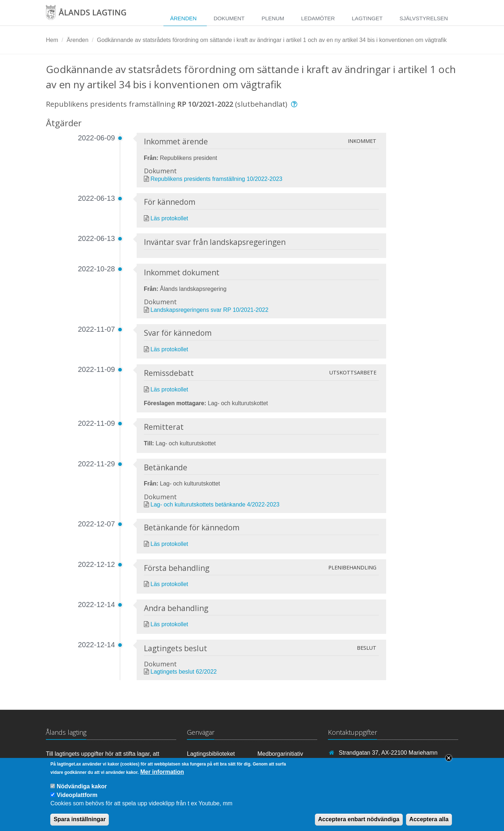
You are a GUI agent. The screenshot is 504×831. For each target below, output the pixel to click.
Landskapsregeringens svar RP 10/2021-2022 (209, 310)
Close (449, 764)
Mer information (162, 778)
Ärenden (183, 18)
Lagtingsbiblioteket (211, 754)
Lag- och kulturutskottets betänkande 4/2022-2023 (215, 504)
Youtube (201, 764)
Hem (52, 40)
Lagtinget (367, 18)
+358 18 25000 (358, 763)
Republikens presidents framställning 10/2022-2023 (216, 179)
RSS (267, 764)
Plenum (273, 18)
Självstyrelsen (424, 18)
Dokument (229, 18)
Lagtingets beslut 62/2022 (183, 672)
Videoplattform (77, 801)
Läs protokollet (169, 218)
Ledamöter (318, 18)
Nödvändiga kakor (82, 792)
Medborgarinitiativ (280, 754)
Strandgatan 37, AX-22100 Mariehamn (388, 753)
